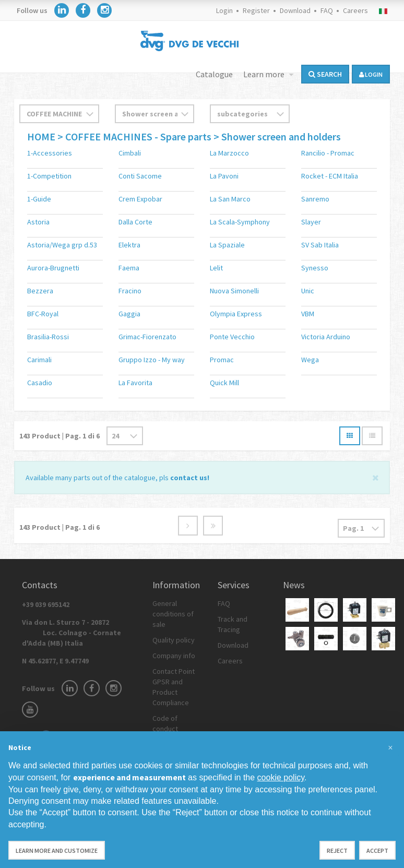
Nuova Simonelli (234, 291)
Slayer (311, 222)
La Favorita (135, 383)
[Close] (376, 477)
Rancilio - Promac (328, 153)
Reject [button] (337, 851)
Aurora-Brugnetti (53, 268)
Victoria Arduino (326, 337)
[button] (390, 748)
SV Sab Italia (320, 245)
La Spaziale (227, 245)
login (371, 74)
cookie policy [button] (281, 777)
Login (224, 10)
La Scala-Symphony (240, 222)
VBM (308, 314)
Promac (222, 360)
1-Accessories (50, 153)
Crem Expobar (140, 199)
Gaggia (129, 314)
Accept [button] (377, 851)
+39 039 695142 (46, 604)
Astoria (38, 222)
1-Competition (49, 176)
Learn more (265, 74)
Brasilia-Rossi (48, 337)
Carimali (39, 360)
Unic (308, 291)
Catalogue (214, 74)
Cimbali (130, 153)
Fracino (130, 291)
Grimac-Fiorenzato (147, 337)
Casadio (40, 383)
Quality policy (174, 640)
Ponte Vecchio (232, 337)
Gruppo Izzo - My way (152, 360)
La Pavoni (224, 176)
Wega (310, 360)
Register (256, 10)
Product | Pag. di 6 (60, 436)
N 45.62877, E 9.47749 (55, 661)
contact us (189, 478)
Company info (174, 656)
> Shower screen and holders (277, 136)
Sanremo (315, 199)
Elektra (129, 245)
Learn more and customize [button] (57, 851)
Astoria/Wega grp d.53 (62, 245)
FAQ (327, 10)
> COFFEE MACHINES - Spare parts (134, 136)
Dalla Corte (135, 222)
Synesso (315, 268)
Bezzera (40, 291)
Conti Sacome (140, 176)
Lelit (216, 268)
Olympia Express (236, 314)
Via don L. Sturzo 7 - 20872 (72, 633)
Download (295, 10)
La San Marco (230, 199)
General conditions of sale (173, 614)
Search (325, 74)
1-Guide (39, 199)
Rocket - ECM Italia (330, 176)
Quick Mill (224, 383)
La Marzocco (229, 153)
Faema (129, 268)
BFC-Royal (43, 314)
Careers (355, 10)
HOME (42, 136)
